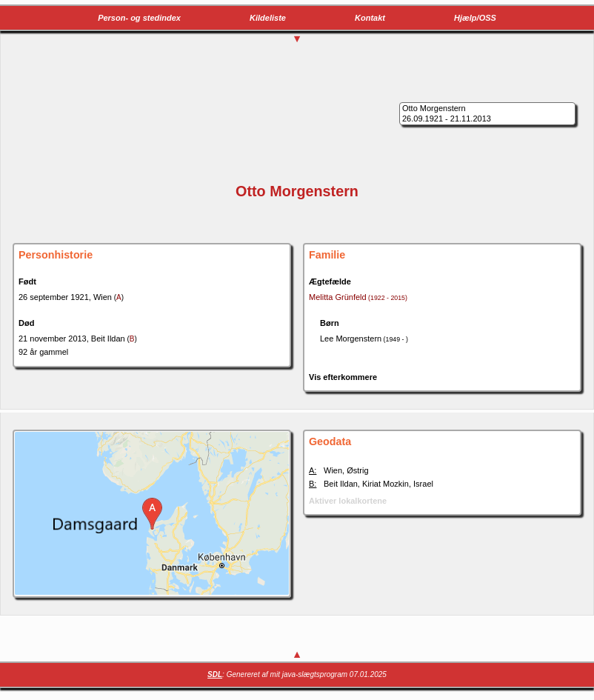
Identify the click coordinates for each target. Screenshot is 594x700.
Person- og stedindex (139, 18)
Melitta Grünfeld (358, 297)
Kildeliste (268, 18)
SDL (215, 674)
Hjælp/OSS (475, 18)
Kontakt (370, 18)
